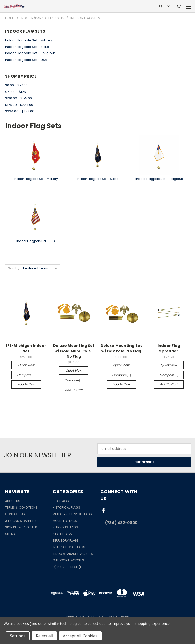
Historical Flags (66, 508)
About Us (13, 501)
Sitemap (11, 534)
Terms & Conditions (21, 508)
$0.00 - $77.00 (16, 85)
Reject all (44, 636)
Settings (18, 636)
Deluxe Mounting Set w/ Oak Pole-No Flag (121, 348)
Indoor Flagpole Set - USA (26, 60)
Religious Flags (65, 527)
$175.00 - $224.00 (19, 105)
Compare (26, 375)
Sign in (11, 527)
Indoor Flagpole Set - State (27, 47)
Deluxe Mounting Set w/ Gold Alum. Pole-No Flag (74, 351)
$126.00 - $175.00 (19, 98)
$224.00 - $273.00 (20, 111)
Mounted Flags (65, 521)
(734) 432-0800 (121, 523)
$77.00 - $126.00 (18, 92)
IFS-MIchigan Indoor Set (26, 348)
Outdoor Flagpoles (68, 560)
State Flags (62, 534)
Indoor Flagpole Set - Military (29, 40)
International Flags (69, 547)
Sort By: (14, 268)
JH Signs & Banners (21, 521)
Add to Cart (26, 384)
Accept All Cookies (80, 636)
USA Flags (61, 501)
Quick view (26, 365)
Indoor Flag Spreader (169, 348)
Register (30, 527)
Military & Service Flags (72, 514)
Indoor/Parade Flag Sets (73, 554)
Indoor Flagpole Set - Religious (30, 53)
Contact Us (15, 514)
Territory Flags (66, 540)
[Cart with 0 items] (179, 6)
